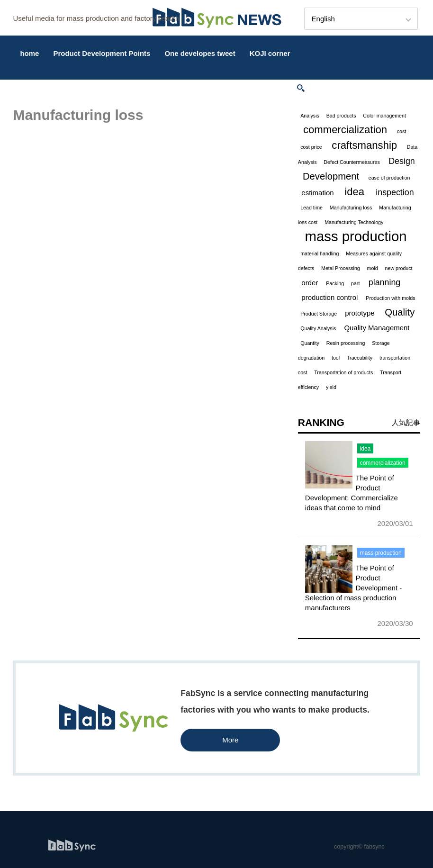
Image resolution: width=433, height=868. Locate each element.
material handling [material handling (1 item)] (320, 253)
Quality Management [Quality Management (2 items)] (377, 328)
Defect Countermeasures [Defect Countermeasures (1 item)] (352, 162)
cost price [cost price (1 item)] (311, 147)
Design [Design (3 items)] (402, 161)
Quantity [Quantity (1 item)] (310, 343)
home (29, 53)
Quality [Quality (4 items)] (400, 312)
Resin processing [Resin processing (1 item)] (346, 343)
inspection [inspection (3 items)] (395, 192)
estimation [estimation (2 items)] (317, 193)
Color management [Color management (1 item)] (384, 116)
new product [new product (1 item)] (399, 268)
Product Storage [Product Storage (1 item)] (319, 314)
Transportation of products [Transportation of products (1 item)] (343, 372)
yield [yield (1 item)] (331, 387)
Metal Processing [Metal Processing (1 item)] (341, 268)
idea (365, 449)
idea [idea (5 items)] (354, 192)
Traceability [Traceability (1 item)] (360, 358)
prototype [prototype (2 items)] (360, 313)
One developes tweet (200, 53)
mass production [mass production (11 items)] (356, 236)
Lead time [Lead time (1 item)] (311, 208)
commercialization (383, 463)
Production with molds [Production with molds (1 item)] (390, 298)
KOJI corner (270, 53)
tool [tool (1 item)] (336, 358)
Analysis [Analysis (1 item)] (310, 116)
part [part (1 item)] (355, 283)
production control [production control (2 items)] (329, 297)
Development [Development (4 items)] (331, 176)
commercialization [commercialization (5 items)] (345, 130)
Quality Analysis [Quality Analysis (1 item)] (318, 328)
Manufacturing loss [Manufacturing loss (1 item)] (351, 208)
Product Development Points (102, 53)
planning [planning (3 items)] (384, 282)
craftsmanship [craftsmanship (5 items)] (364, 145)
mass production (381, 553)
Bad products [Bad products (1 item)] (341, 116)
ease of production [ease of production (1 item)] (389, 178)
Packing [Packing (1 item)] (335, 283)
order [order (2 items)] (310, 283)
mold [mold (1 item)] (373, 268)
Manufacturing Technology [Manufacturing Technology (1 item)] (354, 222)
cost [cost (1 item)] (402, 131)
